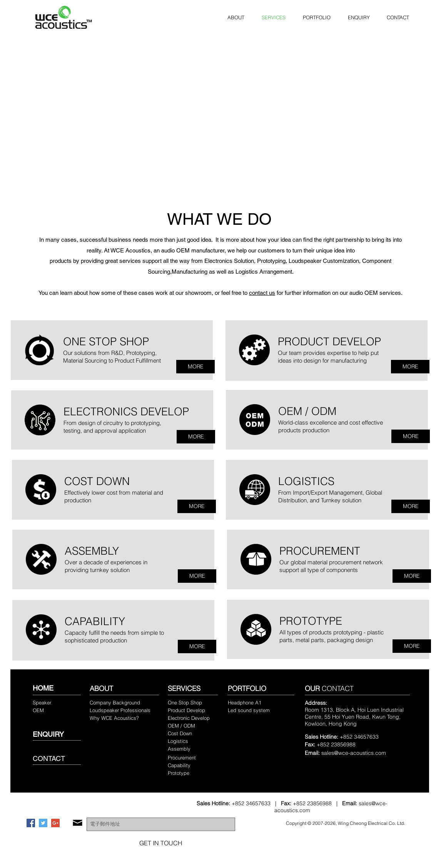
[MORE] (195, 367)
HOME (43, 688)
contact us (262, 293)
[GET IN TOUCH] (161, 843)
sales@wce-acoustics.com (354, 753)
